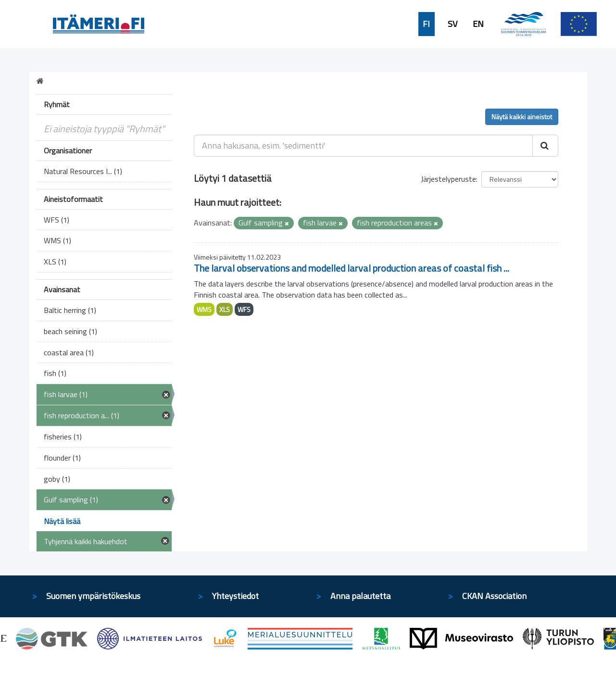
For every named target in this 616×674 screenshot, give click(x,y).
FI (426, 24)
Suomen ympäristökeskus (93, 596)
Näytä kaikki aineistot (522, 117)
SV (453, 24)
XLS (225, 309)
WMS (204, 309)
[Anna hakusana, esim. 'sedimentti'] (363, 146)
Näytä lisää (62, 521)
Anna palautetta (360, 596)
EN (478, 24)
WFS (244, 309)
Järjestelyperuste (448, 179)
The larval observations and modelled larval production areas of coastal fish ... (352, 268)
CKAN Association (494, 596)
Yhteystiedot (235, 596)
